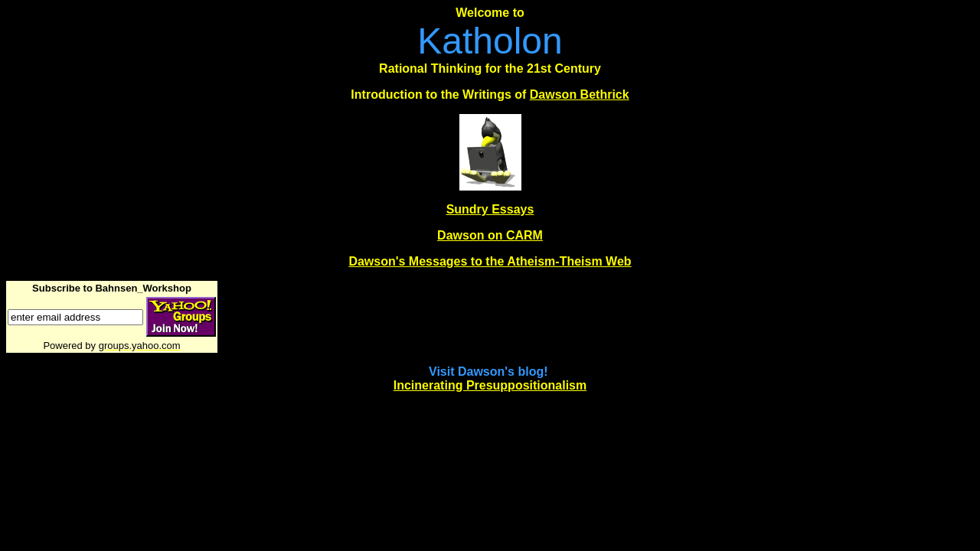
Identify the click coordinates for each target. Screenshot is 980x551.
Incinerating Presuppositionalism (490, 385)
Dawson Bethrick (580, 95)
